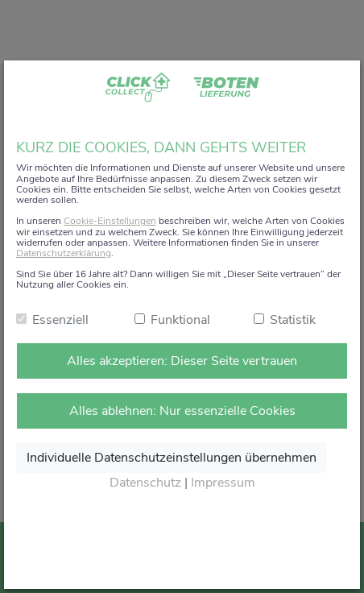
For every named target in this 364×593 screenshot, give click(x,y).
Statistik (293, 320)
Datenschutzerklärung (64, 253)
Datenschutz (145, 483)
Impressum (223, 483)
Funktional (180, 320)
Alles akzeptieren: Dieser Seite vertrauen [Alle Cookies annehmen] (182, 361)
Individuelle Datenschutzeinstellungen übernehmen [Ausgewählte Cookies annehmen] (172, 458)
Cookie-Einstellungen (110, 221)
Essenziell (60, 320)
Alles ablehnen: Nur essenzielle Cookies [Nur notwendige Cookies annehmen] (182, 411)
